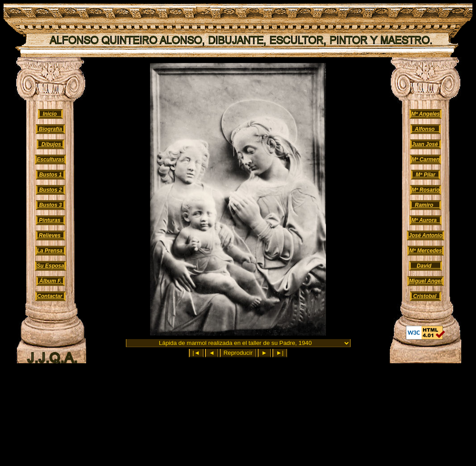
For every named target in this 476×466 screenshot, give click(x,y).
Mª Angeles (426, 114)
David (426, 266)
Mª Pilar (425, 175)
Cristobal (426, 296)
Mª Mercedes (425, 251)
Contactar (50, 296)
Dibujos (50, 144)
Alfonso (426, 129)
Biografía (51, 129)
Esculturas (50, 160)
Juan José (426, 144)
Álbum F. (51, 281)
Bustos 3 (50, 205)
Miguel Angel (426, 281)
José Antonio (426, 235)
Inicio (50, 114)
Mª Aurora (425, 220)
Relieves (51, 235)
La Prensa (51, 251)
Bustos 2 (50, 190)
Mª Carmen (426, 160)
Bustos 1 (50, 175)
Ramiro (425, 205)
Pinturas (50, 220)
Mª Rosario (426, 190)
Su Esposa (50, 266)
